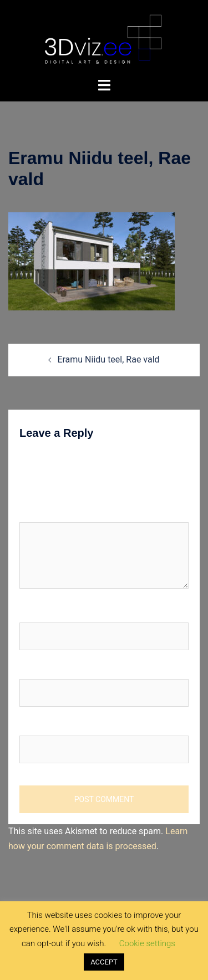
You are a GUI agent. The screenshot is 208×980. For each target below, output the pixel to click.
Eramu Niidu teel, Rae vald (108, 359)
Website (35, 725)
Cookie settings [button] (147, 943)
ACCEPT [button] (104, 962)
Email (33, 668)
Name (34, 612)
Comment (39, 511)
